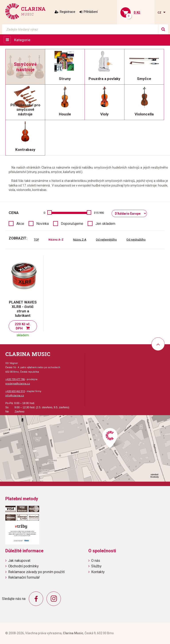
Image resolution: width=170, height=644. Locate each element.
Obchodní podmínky (23, 566)
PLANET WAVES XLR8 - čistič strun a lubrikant (23, 309)
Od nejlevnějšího (106, 240)
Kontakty (98, 572)
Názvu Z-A (80, 240)
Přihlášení (91, 12)
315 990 (99, 213)
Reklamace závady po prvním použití (36, 572)
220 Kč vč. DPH (23, 326)
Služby (96, 566)
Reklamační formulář (24, 577)
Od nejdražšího (136, 240)
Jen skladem (105, 224)
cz (160, 12)
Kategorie (22, 40)
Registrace (68, 12)
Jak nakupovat (19, 561)
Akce (20, 224)
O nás (96, 561)
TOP (36, 240)
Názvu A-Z (56, 240)
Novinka (42, 224)
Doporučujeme (72, 224)
